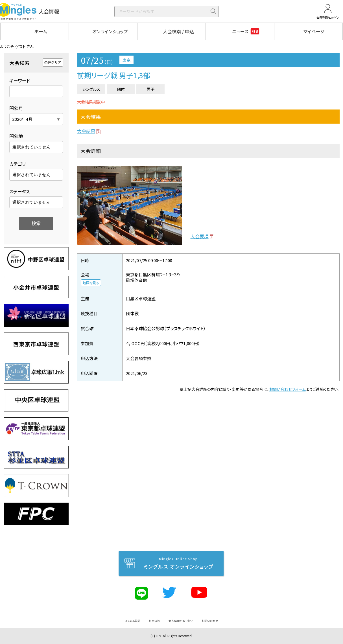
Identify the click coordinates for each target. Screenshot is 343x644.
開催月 (16, 108)
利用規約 (154, 621)
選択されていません (31, 147)
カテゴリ (18, 164)
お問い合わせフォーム (287, 389)
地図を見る (91, 283)
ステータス (20, 191)
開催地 (16, 136)
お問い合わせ (210, 621)
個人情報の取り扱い (181, 621)
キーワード (20, 80)
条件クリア (53, 62)
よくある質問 (133, 621)
